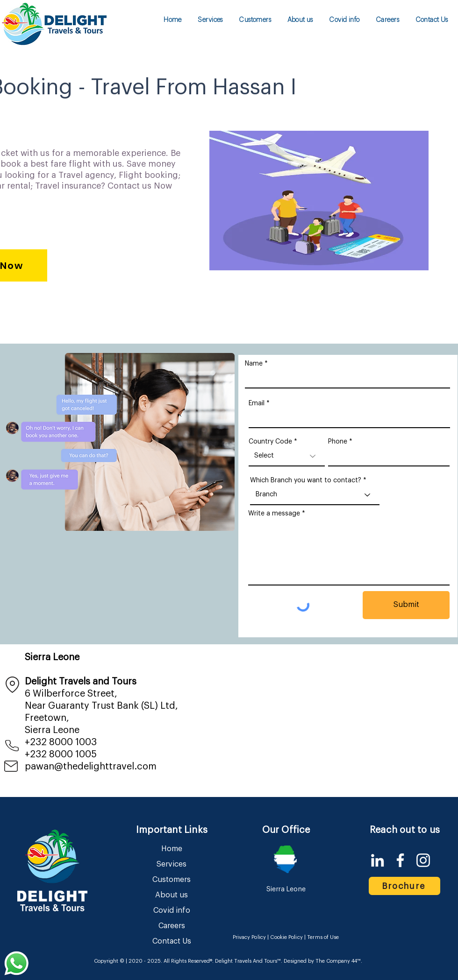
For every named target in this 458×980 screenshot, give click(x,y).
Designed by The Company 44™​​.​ (322, 961)
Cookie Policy (286, 937)
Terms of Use (323, 937)
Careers (172, 926)
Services (172, 864)
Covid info (172, 910)
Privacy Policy (250, 937)
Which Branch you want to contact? (306, 480)
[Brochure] (404, 886)
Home (172, 849)
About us (172, 895)
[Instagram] (423, 860)
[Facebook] (400, 860)
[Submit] (406, 605)
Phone (338, 442)
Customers (172, 880)
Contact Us (172, 941)
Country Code (270, 442)
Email (257, 403)
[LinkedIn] (377, 860)
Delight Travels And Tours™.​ (249, 961)
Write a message (274, 514)
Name (254, 364)
